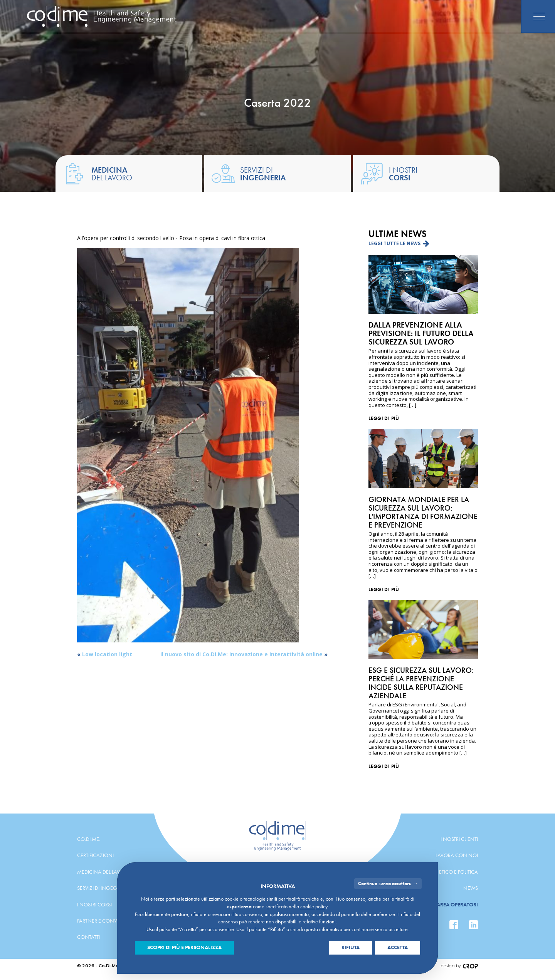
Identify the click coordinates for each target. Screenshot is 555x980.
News (471, 888)
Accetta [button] (398, 947)
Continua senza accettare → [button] (388, 883)
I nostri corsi (94, 904)
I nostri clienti (459, 839)
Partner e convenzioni (108, 921)
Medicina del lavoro (104, 872)
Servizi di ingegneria (104, 888)
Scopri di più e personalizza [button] (184, 947)
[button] (399, 243)
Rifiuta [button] (351, 947)
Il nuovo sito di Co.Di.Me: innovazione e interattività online (241, 654)
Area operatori (457, 904)
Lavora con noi (457, 855)
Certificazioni (95, 855)
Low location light (107, 654)
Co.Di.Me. (89, 839)
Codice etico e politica (449, 872)
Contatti (88, 937)
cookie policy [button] (314, 906)
